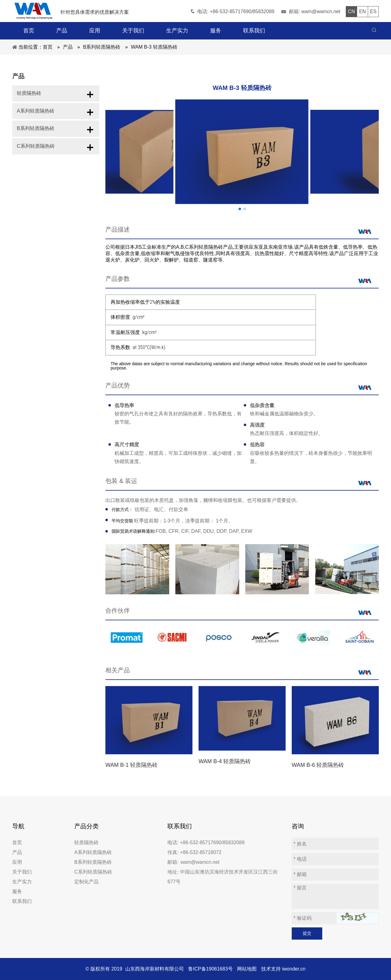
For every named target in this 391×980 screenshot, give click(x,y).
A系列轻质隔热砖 (36, 114)
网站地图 (247, 969)
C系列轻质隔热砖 (36, 154)
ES (373, 11)
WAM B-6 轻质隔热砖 (318, 765)
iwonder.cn (294, 969)
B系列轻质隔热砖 (36, 134)
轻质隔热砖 (29, 94)
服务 (17, 891)
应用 (17, 862)
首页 (17, 843)
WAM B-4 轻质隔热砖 (225, 761)
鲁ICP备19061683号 (210, 969)
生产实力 (22, 882)
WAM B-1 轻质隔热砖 (132, 765)
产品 (17, 852)
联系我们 (22, 901)
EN (362, 11)
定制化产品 (86, 882)
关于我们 (22, 872)
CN (351, 11)
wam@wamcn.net (321, 11)
